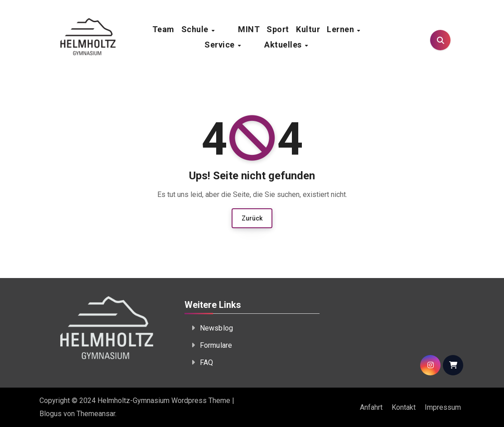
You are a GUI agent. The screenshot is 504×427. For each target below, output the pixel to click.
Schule (213, 29)
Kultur (308, 29)
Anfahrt (371, 407)
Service (237, 45)
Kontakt (404, 407)
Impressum (443, 407)
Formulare (216, 345)
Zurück (252, 218)
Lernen (342, 29)
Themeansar (96, 414)
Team (180, 29)
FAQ (207, 362)
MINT (249, 29)
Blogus (51, 414)
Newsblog (217, 328)
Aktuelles (284, 45)
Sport (278, 29)
